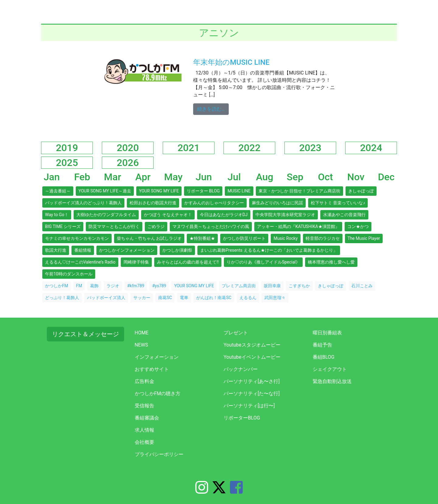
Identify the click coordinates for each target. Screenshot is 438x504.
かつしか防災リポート (244, 238)
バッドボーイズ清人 (106, 298)
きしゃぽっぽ (361, 191)
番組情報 (83, 250)
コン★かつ (358, 226)
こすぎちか (299, 286)
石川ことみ (362, 286)
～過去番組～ (58, 191)
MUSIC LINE (239, 191)
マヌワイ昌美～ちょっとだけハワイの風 (211, 226)
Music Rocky (285, 238)
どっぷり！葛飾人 (62, 298)
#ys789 (159, 286)
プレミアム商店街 (239, 286)
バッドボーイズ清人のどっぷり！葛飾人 (83, 203)
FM (79, 286)
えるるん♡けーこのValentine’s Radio (80, 262)
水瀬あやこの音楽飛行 (344, 215)
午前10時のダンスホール (69, 274)
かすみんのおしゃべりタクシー (214, 203)
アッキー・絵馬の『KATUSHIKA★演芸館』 (298, 226)
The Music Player (364, 238)
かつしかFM (57, 286)
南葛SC (165, 298)
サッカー (142, 298)
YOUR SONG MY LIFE (159, 191)
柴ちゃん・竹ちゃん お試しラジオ (149, 238)
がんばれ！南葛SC (214, 298)
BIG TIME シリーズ (63, 226)
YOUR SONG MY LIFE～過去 (105, 191)
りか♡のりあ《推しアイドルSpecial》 (263, 262)
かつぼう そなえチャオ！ (168, 215)
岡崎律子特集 (136, 262)
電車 (184, 298)
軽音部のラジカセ (323, 238)
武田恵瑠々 (275, 298)
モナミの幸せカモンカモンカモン (77, 238)
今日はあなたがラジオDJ (224, 215)
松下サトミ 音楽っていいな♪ (338, 203)
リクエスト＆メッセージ (85, 334)
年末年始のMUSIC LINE (231, 62)
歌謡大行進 (56, 250)
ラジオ (113, 286)
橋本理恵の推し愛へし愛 (331, 262)
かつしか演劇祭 (177, 250)
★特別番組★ (202, 238)
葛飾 (94, 286)
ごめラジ (156, 226)
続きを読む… (213, 109)
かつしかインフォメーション (127, 250)
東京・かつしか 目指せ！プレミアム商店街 (299, 191)
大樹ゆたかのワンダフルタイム (106, 215)
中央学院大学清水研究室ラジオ (285, 215)
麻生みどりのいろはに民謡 (277, 203)
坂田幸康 (272, 286)
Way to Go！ (57, 215)
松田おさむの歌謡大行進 (153, 203)
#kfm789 (136, 286)
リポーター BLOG (203, 191)
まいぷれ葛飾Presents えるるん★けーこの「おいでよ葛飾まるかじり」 (269, 250)
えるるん (248, 298)
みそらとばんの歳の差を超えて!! (188, 262)
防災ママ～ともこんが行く (114, 226)
